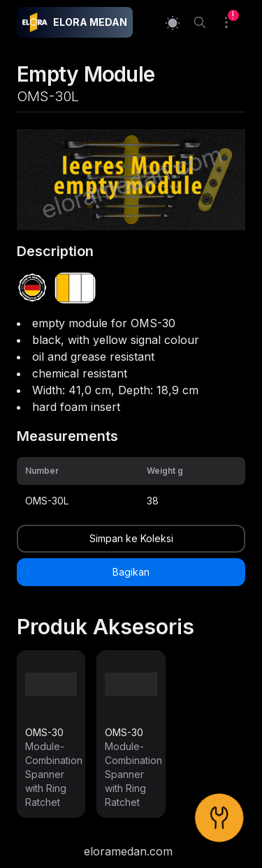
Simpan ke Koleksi (131, 538)
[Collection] (232, 22)
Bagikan (131, 572)
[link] (51, 734)
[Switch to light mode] (173, 23)
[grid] (131, 485)
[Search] (200, 22)
